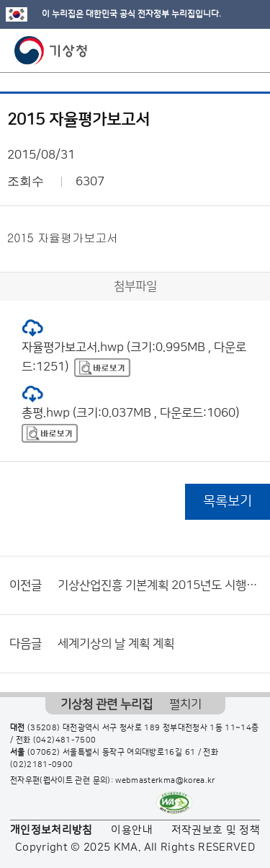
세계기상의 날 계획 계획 (116, 644)
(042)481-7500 (65, 740)
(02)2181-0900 (42, 765)
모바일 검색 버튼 (224, 50)
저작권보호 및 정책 (216, 830)
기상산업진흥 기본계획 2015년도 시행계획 (160, 585)
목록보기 (228, 501)
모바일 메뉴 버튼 (247, 50)
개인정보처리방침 (51, 830)
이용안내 (131, 830)
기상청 (51, 50)
